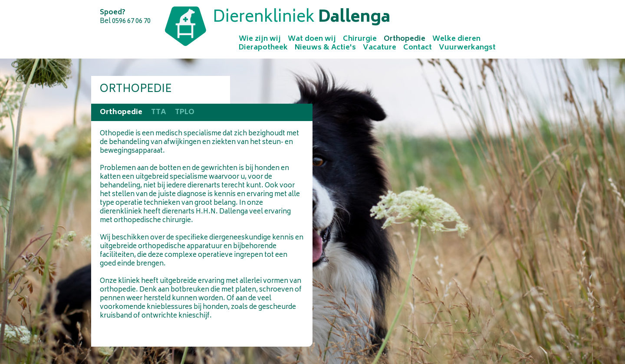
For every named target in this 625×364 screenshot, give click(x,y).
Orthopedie (405, 39)
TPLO (185, 112)
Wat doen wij (312, 39)
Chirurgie (360, 39)
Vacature (380, 48)
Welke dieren (456, 39)
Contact (418, 48)
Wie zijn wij (260, 39)
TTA (159, 112)
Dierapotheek (263, 48)
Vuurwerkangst (467, 48)
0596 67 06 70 (131, 21)
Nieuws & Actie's (325, 48)
